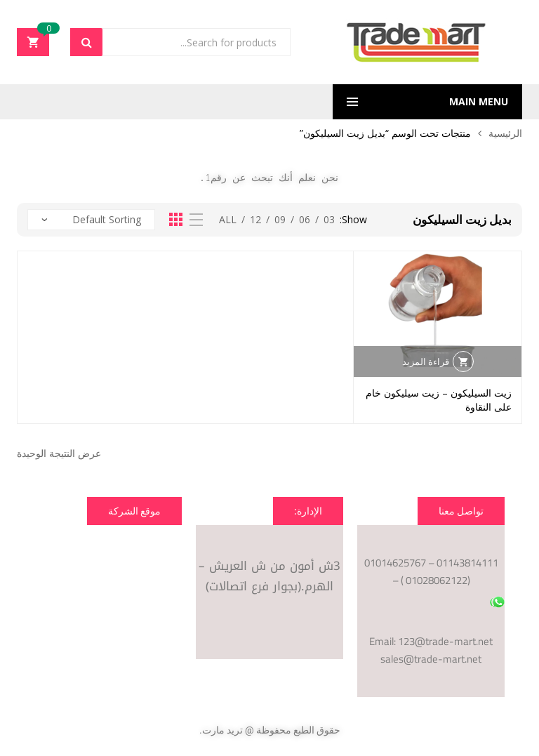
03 (329, 219)
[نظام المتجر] (91, 220)
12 (255, 219)
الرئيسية (505, 133)
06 (305, 219)
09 (280, 219)
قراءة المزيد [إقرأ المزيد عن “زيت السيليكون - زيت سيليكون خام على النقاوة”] (426, 362)
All (228, 219)
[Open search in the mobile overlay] (180, 42)
